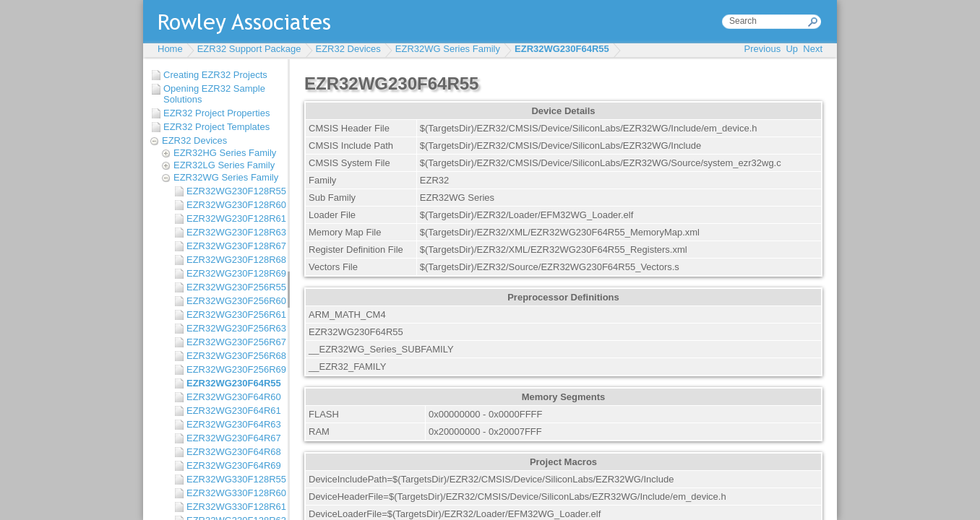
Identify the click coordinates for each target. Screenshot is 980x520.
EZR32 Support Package (249, 49)
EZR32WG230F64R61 (233, 411)
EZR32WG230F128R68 (233, 260)
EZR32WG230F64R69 (233, 465)
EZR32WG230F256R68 (233, 356)
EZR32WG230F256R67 (233, 342)
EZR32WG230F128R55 (233, 191)
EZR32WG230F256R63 (233, 328)
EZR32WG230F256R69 (233, 369)
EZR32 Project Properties (216, 113)
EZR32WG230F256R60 (233, 301)
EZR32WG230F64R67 (233, 438)
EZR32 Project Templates (216, 127)
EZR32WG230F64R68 (233, 452)
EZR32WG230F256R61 (233, 315)
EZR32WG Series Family (448, 49)
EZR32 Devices (348, 49)
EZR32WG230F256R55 (233, 287)
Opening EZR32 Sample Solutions (214, 94)
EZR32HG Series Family (225, 153)
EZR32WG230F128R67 (233, 246)
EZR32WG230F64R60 (233, 397)
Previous (763, 49)
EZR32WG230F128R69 (233, 273)
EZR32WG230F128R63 (233, 232)
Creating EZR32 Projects (215, 75)
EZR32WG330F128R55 (233, 479)
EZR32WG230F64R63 (233, 424)
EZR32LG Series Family (224, 165)
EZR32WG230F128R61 (233, 218)
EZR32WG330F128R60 (233, 493)
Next (813, 49)
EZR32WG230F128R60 (233, 205)
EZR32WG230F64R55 (562, 49)
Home (170, 49)
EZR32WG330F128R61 (233, 507)
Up (792, 49)
